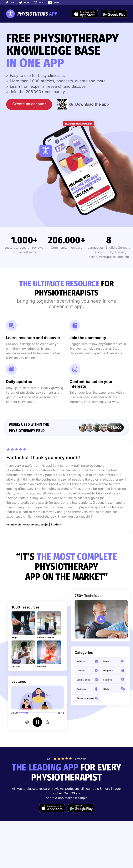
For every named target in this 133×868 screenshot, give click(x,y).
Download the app (92, 104)
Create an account (29, 104)
